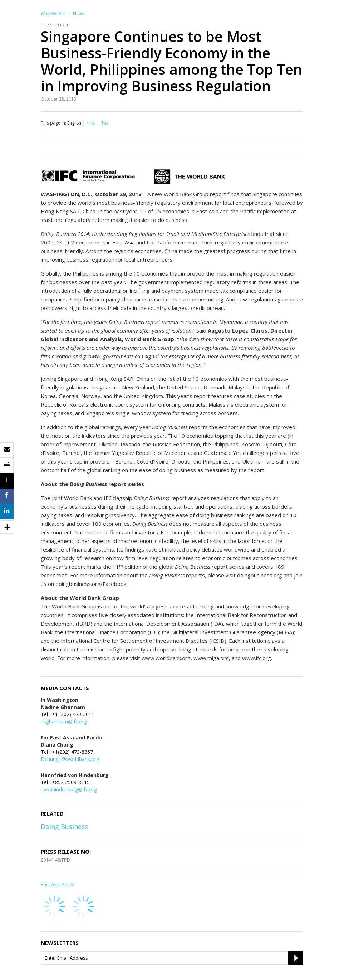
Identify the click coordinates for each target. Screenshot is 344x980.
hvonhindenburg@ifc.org (69, 789)
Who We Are (53, 13)
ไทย (105, 123)
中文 (91, 123)
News (78, 13)
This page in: (53, 123)
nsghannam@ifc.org (64, 721)
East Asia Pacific (58, 884)
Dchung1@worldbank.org (70, 759)
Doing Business (64, 826)
